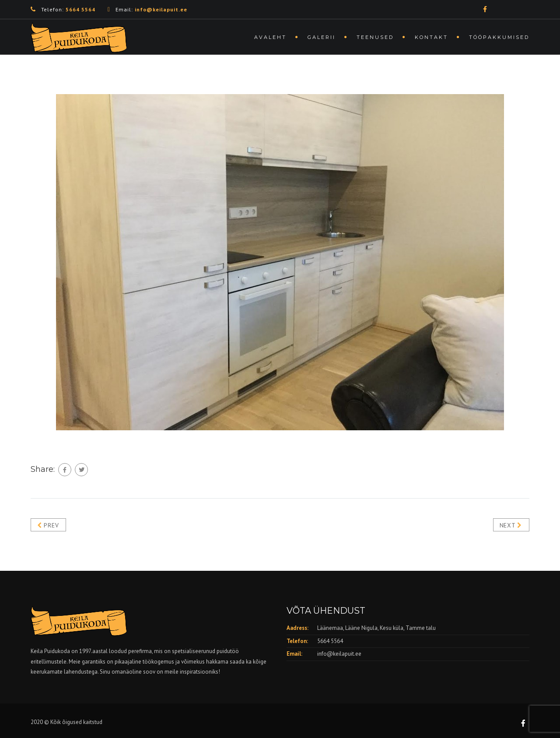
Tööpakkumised (499, 37)
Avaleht (270, 37)
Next (511, 525)
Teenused (375, 37)
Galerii (322, 37)
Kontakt (431, 37)
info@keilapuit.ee (339, 654)
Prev (48, 525)
